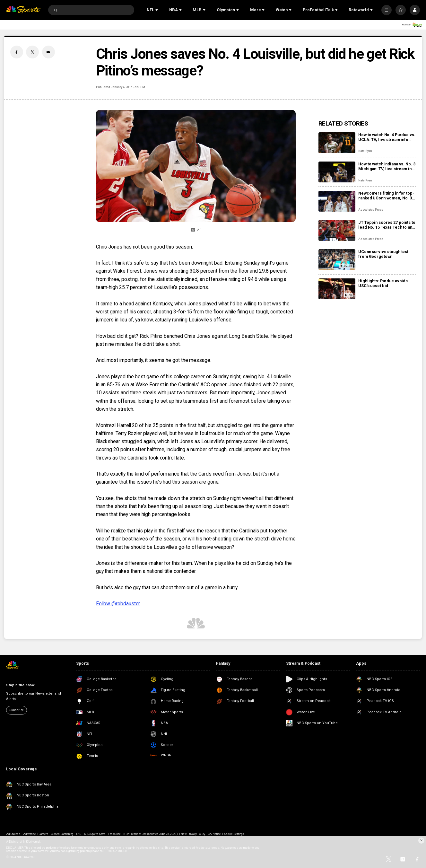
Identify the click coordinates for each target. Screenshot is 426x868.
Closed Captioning (62, 834)
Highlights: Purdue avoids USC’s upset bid (383, 283)
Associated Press (371, 210)
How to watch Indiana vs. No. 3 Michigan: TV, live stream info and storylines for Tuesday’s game (387, 166)
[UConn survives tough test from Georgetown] (337, 260)
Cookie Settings (234, 834)
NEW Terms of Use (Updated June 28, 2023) (151, 834)
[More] (387, 10)
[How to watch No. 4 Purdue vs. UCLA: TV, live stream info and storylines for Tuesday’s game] (337, 143)
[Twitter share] (32, 52)
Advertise (29, 834)
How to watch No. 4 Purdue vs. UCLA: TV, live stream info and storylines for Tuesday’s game (387, 137)
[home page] (23, 10)
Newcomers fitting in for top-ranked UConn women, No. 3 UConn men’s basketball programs (386, 196)
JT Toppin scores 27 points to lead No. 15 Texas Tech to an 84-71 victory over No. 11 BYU (387, 225)
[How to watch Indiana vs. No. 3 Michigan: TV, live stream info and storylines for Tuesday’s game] (337, 172)
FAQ (79, 834)
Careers (43, 834)
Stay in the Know (20, 685)
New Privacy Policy (193, 834)
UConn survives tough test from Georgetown (383, 254)
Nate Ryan (365, 151)
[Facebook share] (17, 52)
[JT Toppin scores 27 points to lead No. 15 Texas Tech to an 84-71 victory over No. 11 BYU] (337, 230)
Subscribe (16, 710)
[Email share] (48, 52)
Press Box (114, 834)
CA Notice (214, 834)
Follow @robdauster (118, 604)
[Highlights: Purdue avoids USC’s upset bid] (337, 289)
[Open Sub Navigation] (157, 10)
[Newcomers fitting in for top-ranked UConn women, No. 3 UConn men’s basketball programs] (337, 201)
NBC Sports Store (95, 834)
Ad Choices (13, 834)
